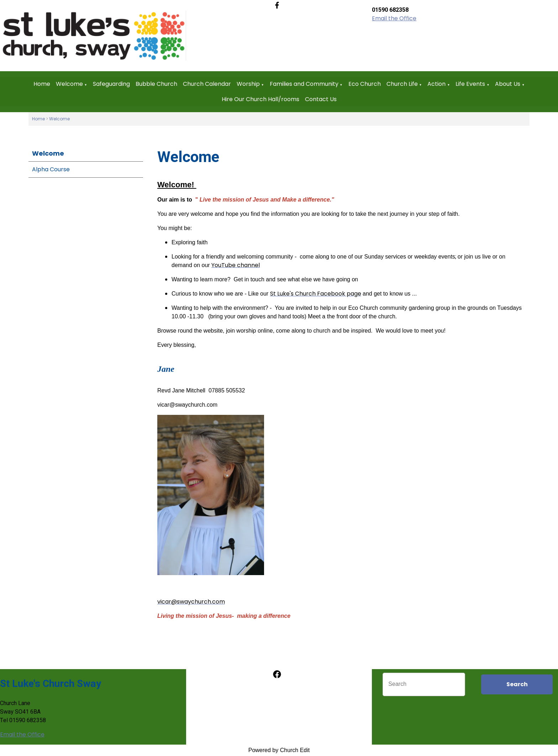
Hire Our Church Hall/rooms (260, 99)
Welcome (69, 84)
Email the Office (394, 18)
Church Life (402, 84)
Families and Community (304, 84)
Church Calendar (207, 84)
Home (42, 84)
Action (436, 84)
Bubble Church (156, 84)
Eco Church (365, 84)
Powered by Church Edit (279, 750)
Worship (248, 84)
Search (517, 684)
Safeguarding (111, 84)
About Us (508, 84)
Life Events (470, 84)
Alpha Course (51, 169)
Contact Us (321, 99)
